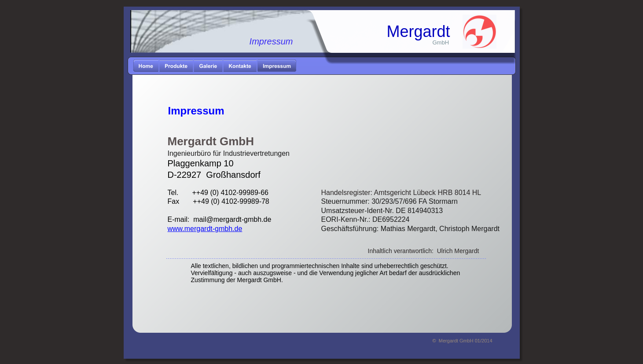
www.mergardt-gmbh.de (205, 229)
